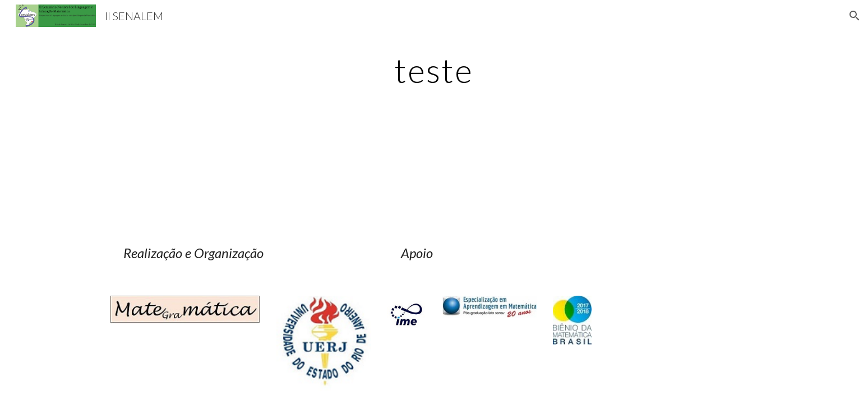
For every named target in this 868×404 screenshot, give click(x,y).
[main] (434, 70)
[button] (855, 16)
